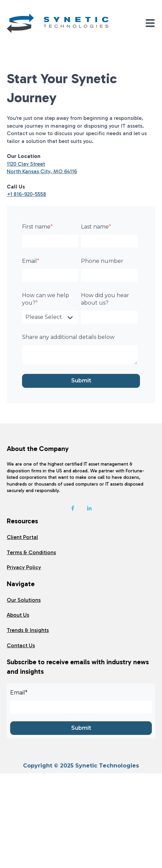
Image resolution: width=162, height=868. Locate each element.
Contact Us (21, 645)
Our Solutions (24, 600)
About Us (18, 615)
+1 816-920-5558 (26, 194)
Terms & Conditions (31, 552)
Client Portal (22, 537)
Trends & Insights (28, 630)
